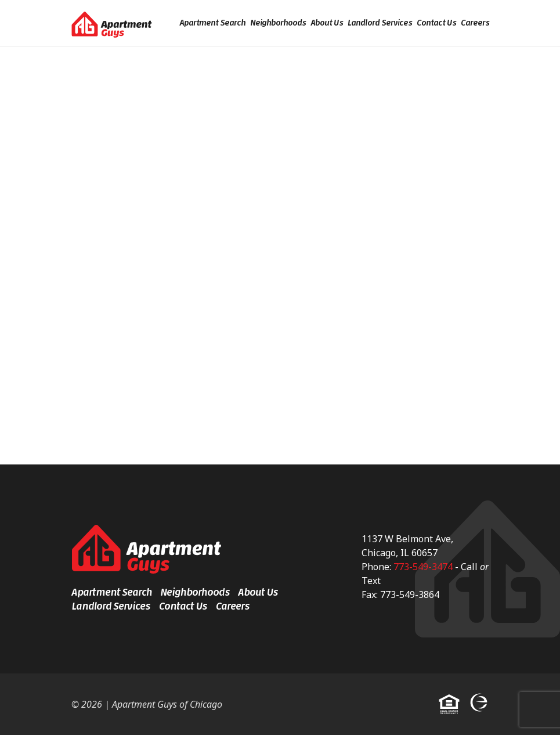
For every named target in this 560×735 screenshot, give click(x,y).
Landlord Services (380, 23)
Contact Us (436, 23)
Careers (475, 23)
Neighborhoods (278, 23)
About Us (327, 23)
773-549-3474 (423, 567)
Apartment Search (212, 23)
